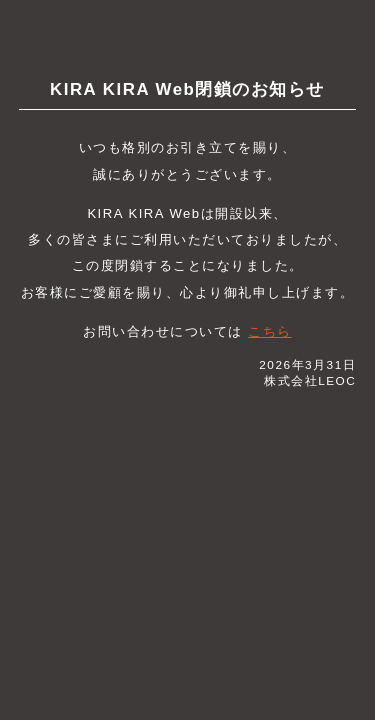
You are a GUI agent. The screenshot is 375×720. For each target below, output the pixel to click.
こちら (270, 331)
